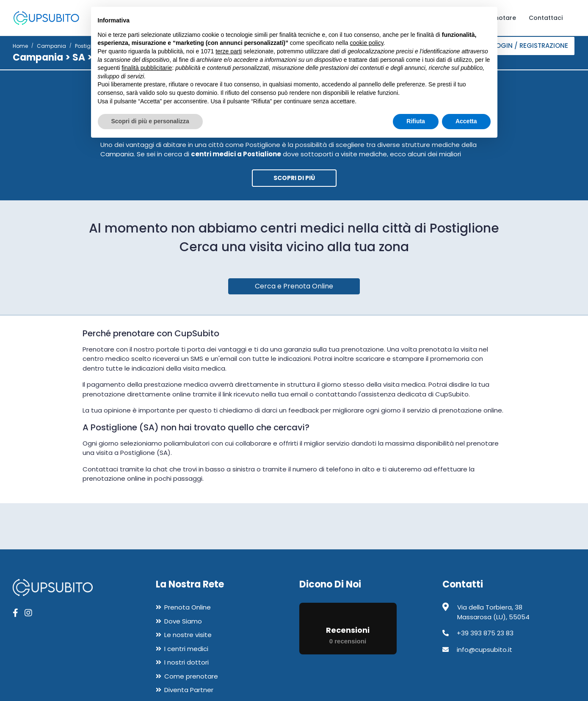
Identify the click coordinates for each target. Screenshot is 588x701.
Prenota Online (188, 607)
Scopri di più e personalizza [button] (150, 121)
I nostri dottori (186, 662)
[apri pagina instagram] (28, 613)
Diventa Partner (189, 690)
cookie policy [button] (366, 43)
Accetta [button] (466, 121)
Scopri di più (294, 178)
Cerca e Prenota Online (294, 286)
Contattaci (546, 18)
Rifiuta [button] (416, 121)
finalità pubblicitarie (147, 68)
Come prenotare (191, 676)
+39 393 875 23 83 (485, 633)
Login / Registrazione (530, 46)
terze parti (229, 51)
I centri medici (186, 649)
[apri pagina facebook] (15, 613)
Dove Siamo (183, 621)
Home (20, 46)
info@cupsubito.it (484, 650)
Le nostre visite (188, 635)
